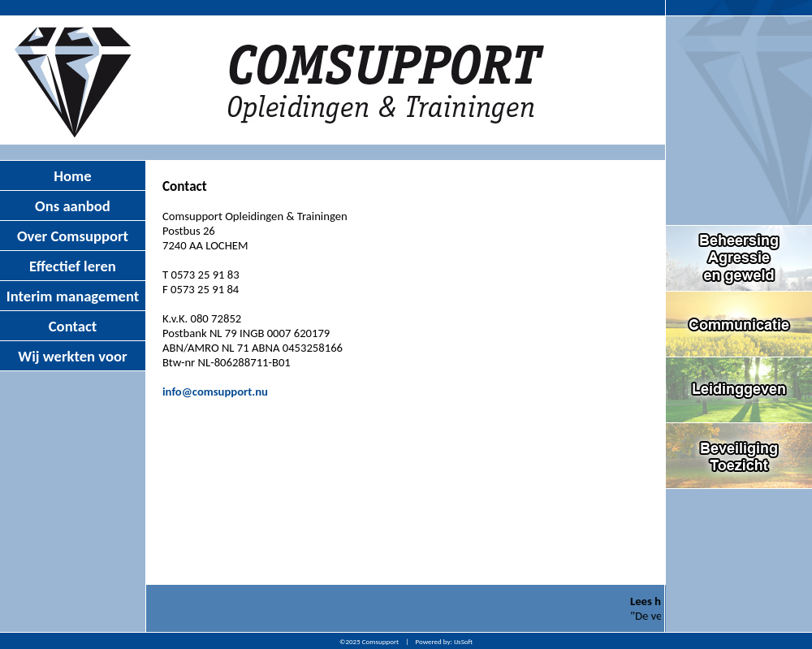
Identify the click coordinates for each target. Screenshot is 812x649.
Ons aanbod (73, 206)
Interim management (73, 296)
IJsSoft (463, 641)
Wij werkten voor (72, 356)
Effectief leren (73, 266)
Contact (73, 326)
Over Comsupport (73, 236)
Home (72, 176)
